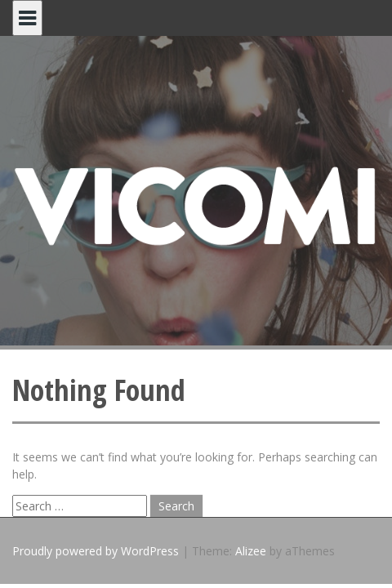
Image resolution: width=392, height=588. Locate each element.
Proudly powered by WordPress (96, 551)
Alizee (251, 551)
